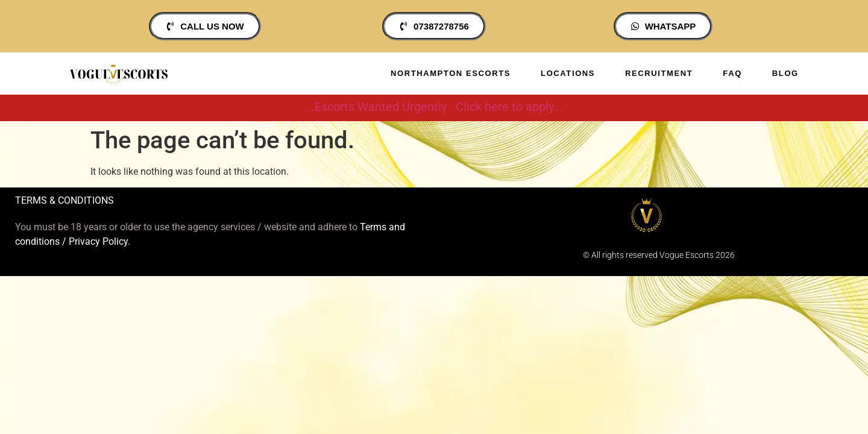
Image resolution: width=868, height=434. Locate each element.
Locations (568, 73)
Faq (732, 73)
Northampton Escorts (451, 73)
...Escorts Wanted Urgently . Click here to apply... (434, 107)
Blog (785, 73)
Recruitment (659, 73)
